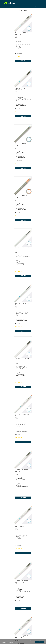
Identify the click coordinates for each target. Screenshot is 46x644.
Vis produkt (23, 61)
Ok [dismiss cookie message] (40, 642)
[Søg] (43, 2)
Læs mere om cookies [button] (13, 642)
